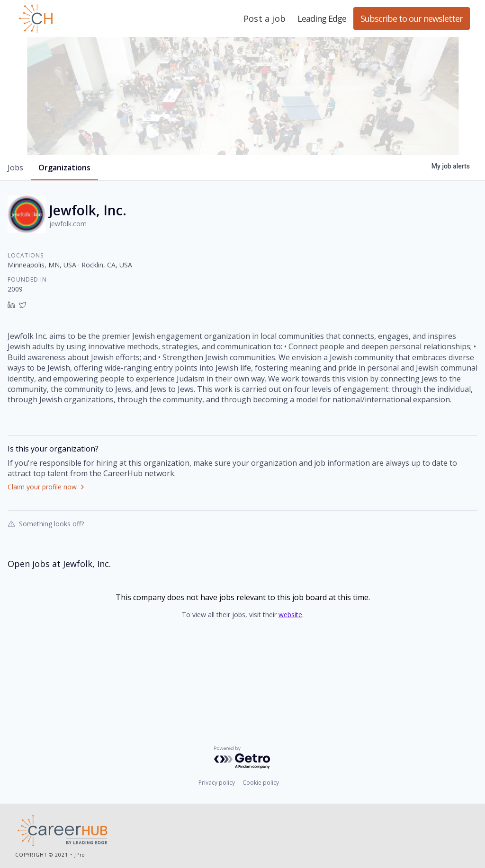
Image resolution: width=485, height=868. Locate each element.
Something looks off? (46, 576)
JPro (80, 856)
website (290, 668)
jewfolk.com (68, 277)
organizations (64, 221)
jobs (15, 221)
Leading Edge (81, 18)
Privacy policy (217, 784)
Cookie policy (261, 784)
